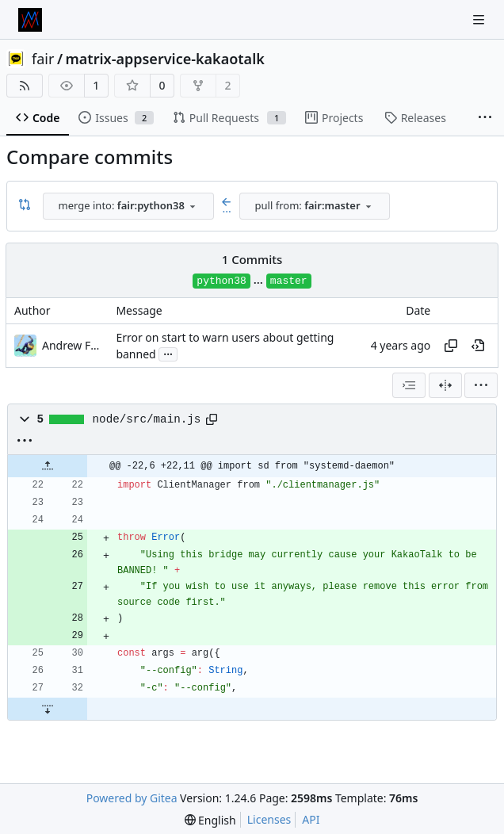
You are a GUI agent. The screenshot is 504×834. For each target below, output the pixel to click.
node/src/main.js (147, 419)
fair (43, 59)
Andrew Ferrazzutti (74, 345)
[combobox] (128, 206)
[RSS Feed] (25, 86)
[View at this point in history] (478, 346)
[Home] (30, 20)
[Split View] (445, 385)
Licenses (269, 819)
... (168, 353)
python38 (221, 281)
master (289, 281)
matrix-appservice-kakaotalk (165, 59)
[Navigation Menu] (480, 19)
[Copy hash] (451, 346)
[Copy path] (212, 419)
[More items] (485, 118)
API (311, 819)
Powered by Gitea (132, 798)
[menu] (481, 385)
